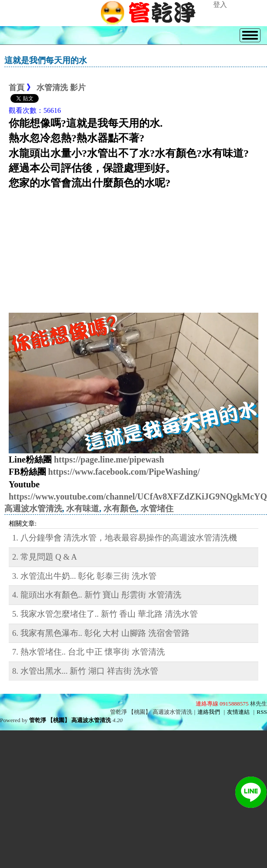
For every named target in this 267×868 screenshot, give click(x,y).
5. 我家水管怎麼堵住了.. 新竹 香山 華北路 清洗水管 (105, 614)
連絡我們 (209, 712)
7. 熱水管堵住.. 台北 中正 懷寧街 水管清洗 (88, 652)
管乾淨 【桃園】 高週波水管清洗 (70, 720)
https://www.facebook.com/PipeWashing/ (124, 472)
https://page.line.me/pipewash (109, 459)
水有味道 (83, 508)
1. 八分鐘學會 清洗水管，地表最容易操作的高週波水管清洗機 (125, 538)
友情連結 (238, 712)
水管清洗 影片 (61, 88)
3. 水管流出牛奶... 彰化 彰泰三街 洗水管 (84, 576)
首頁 (17, 88)
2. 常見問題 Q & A (45, 557)
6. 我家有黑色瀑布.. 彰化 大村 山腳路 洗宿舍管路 (101, 633)
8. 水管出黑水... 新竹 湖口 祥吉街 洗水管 (85, 671)
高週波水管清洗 (33, 508)
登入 (220, 5)
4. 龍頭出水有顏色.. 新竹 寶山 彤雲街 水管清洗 (97, 595)
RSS (262, 712)
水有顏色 (120, 508)
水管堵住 (157, 508)
